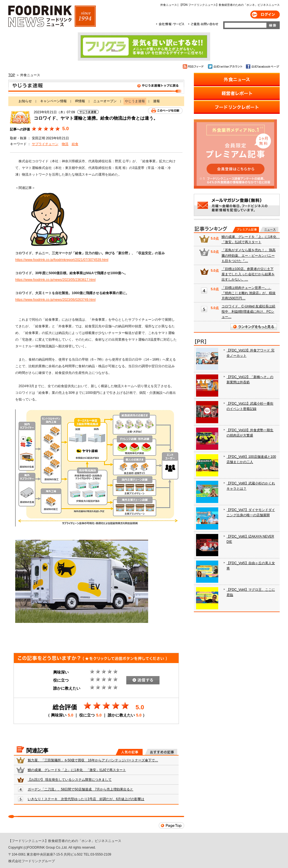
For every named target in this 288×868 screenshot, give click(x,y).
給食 (75, 144)
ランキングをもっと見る (254, 327)
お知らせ (25, 101)
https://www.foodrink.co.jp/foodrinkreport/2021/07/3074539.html (62, 260)
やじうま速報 (96, 87)
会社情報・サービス (171, 24)
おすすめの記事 (161, 752)
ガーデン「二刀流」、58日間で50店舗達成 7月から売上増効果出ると (80, 789)
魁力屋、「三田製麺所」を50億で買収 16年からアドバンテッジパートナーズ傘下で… (93, 760)
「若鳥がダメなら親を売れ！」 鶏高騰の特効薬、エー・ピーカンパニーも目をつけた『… (249, 255)
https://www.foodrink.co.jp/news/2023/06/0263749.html (55, 300)
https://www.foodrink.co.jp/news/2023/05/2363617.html (55, 280)
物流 (65, 144)
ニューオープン (105, 101)
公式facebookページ (262, 66)
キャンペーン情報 (53, 101)
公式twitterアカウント (226, 66)
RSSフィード (194, 66)
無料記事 (269, 230)
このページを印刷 (165, 111)
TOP (12, 75)
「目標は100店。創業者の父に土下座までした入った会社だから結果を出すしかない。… (248, 274)
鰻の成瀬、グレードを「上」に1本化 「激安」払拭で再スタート (77, 770)
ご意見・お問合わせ (203, 24)
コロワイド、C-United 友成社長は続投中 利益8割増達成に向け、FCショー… (249, 312)
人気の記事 (129, 752)
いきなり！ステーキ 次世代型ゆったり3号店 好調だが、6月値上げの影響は (86, 799)
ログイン (265, 15)
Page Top (171, 825)
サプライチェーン (45, 144)
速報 (156, 101)
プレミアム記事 (246, 230)
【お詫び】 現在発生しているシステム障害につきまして (70, 780)
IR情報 (80, 101)
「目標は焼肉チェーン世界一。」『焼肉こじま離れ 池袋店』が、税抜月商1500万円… (249, 293)
